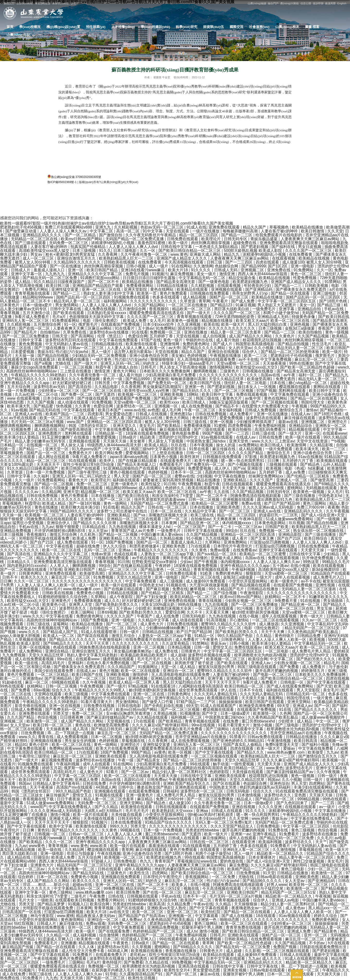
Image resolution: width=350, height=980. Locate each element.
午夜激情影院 (252, 593)
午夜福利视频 (244, 569)
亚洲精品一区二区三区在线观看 (134, 519)
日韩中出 (126, 787)
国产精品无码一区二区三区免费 (50, 278)
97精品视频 (139, 686)
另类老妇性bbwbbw (203, 830)
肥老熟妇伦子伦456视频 (21, 227)
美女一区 (307, 305)
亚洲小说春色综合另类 (149, 356)
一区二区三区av (249, 527)
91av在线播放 (310, 457)
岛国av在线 (271, 375)
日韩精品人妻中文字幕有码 (57, 783)
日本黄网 (170, 523)
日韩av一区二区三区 (87, 348)
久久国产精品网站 (150, 305)
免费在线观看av (249, 647)
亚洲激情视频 (27, 589)
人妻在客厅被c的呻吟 (280, 231)
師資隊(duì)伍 (214, 27)
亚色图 (301, 795)
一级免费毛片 (264, 309)
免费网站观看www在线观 (71, 748)
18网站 (193, 394)
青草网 (204, 301)
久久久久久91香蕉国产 (184, 659)
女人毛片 (157, 321)
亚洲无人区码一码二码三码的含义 (130, 363)
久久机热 (88, 534)
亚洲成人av (261, 663)
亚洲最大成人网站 (206, 254)
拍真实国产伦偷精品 (88, 247)
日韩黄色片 (191, 651)
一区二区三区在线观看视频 (276, 620)
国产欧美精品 (169, 426)
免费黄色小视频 (90, 593)
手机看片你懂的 (194, 558)
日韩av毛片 (51, 589)
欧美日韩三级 (58, 286)
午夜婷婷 (163, 566)
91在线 (286, 710)
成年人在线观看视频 (293, 577)
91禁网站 (332, 282)
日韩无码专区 (236, 239)
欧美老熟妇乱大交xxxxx (173, 811)
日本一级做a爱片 (38, 305)
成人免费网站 (31, 651)
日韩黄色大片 (212, 951)
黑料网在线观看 (293, 391)
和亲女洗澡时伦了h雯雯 (173, 496)
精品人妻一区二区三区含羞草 (236, 332)
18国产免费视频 (120, 542)
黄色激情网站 (73, 920)
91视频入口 (78, 904)
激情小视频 (263, 725)
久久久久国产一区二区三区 (309, 251)
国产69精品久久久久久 (63, 643)
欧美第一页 (147, 293)
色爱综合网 (138, 336)
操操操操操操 (231, 702)
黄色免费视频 (31, 344)
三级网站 (76, 962)
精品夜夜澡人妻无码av (96, 916)
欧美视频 (274, 468)
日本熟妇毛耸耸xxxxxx (107, 313)
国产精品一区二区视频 (54, 484)
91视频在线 (177, 585)
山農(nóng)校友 (287, 27)
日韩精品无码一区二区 (306, 694)
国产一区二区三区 (116, 499)
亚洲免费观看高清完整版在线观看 (289, 243)
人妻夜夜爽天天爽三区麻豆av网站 (311, 239)
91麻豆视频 (245, 305)
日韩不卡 (10, 577)
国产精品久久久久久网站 (204, 348)
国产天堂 (324, 686)
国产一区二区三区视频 (234, 391)
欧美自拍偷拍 (311, 332)
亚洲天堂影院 (136, 289)
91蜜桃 (220, 426)
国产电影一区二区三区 (273, 675)
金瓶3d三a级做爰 (300, 328)
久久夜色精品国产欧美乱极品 (313, 632)
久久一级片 (25, 480)
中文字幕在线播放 (230, 476)
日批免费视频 (33, 733)
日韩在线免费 (271, 437)
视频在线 (192, 888)
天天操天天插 (72, 978)
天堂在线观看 (178, 231)
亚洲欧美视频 (172, 394)
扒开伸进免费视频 (318, 558)
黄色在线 (83, 725)
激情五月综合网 (64, 534)
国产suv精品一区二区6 (217, 554)
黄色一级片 (173, 340)
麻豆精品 (145, 799)
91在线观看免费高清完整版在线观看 (307, 791)
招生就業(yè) (96, 27)
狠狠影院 (254, 573)
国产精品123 (222, 305)
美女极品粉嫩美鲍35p (133, 651)
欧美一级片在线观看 (303, 437)
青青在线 (46, 737)
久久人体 (87, 947)
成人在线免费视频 (197, 406)
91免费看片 (289, 834)
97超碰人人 (101, 861)
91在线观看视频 (83, 461)
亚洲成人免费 (87, 780)
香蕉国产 (326, 328)
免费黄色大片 (81, 453)
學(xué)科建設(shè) (155, 27)
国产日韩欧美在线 (106, 768)
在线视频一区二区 (43, 445)
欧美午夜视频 (207, 461)
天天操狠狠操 (246, 904)
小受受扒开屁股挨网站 (248, 581)
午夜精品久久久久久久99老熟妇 (39, 375)
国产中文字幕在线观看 (327, 682)
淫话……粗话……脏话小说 (46, 885)
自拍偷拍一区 (102, 608)
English (342, 3)
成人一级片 (159, 266)
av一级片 (328, 807)
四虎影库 (95, 414)
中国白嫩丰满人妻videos (162, 534)
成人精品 (23, 282)
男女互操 (325, 608)
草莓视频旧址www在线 (197, 861)
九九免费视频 (14, 655)
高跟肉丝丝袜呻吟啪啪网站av (32, 371)
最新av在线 (289, 422)
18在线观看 (266, 916)
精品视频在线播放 (218, 321)
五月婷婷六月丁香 (298, 461)
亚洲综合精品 (57, 651)
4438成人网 (106, 787)
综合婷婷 (26, 877)
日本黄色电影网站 (271, 523)
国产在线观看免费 (114, 931)
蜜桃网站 (295, 488)
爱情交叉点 (222, 647)
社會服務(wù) (259, 27)
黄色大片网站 (125, 371)
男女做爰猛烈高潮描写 (163, 387)
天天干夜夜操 (42, 787)
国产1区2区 (278, 266)
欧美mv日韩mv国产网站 (82, 239)
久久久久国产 (262, 480)
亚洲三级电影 (325, 293)
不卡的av (317, 943)
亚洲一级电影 (303, 266)
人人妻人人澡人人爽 (125, 834)
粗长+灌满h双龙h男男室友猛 (71, 254)
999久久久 (119, 826)
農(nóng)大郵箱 (289, 3)
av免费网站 (249, 445)
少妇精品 (332, 554)
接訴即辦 (318, 3)
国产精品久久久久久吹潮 (95, 523)
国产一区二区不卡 (104, 282)
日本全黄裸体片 (262, 857)
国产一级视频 (329, 519)
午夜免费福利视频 (271, 426)
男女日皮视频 (310, 247)
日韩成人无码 (226, 270)
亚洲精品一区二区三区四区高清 (115, 422)
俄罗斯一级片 (76, 768)
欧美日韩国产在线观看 (81, 468)
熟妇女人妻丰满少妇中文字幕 (109, 293)
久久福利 (42, 476)
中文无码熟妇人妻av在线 (67, 344)
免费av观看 (220, 550)
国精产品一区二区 (152, 542)
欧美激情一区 (265, 713)
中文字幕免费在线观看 (290, 394)
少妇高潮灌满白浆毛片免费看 (171, 375)
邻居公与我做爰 (55, 488)
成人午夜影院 (122, 597)
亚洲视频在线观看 (227, 289)
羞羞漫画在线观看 (165, 846)
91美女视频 (79, 970)
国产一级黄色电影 (214, 282)
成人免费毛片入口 (329, 577)
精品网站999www (38, 297)
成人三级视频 (172, 581)
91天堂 (269, 873)
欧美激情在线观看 (142, 344)
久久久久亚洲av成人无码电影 (269, 507)
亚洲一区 (76, 270)
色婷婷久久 (175, 488)
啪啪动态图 (230, 920)
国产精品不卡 (227, 406)
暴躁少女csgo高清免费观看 (35, 367)
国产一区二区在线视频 (152, 663)
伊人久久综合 (115, 546)
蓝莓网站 (149, 429)
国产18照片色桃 (333, 301)
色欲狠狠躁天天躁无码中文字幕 (97, 317)
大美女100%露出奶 (17, 464)
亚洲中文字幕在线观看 (279, 550)
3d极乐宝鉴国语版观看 (229, 402)
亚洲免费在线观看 (225, 227)
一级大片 (264, 577)
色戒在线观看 (126, 554)
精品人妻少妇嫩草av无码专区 (41, 441)
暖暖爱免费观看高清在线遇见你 (157, 313)
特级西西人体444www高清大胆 (115, 445)
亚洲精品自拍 (310, 309)
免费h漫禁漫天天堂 (282, 745)
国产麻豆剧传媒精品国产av (110, 717)
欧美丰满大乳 (19, 406)
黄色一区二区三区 (306, 274)
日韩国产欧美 (277, 527)
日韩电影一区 (292, 682)
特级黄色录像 (304, 317)
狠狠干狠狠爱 (12, 519)
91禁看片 (237, 737)
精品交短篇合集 (243, 278)
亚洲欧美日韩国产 (80, 569)
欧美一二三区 (256, 356)
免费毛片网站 (37, 289)
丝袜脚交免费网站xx (266, 476)
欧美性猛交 (151, 484)
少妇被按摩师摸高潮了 (256, 422)
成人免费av (131, 920)
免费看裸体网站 (140, 286)
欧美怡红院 (211, 912)
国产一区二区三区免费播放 (26, 336)
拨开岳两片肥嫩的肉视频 (277, 671)
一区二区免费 (224, 877)
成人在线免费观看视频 (35, 659)
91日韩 (170, 484)
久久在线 (222, 492)
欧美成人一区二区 (59, 636)
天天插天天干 (49, 464)
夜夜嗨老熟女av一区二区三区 (257, 908)
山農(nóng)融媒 (256, 3)
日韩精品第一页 (109, 433)
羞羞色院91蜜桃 (152, 243)
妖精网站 (272, 597)
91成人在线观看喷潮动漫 (307, 958)
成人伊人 (223, 468)
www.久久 (27, 737)
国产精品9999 (254, 266)
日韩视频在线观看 (143, 896)
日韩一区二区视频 (204, 499)
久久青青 (83, 406)
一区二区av (13, 869)
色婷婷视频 (197, 356)
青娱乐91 (45, 352)
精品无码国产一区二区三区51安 (313, 628)
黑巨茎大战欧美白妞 (232, 309)
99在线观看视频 (174, 939)
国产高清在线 (19, 554)
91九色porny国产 (87, 449)
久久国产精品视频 (314, 336)
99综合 (232, 531)
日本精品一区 (12, 445)
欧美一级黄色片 (285, 581)
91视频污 (160, 274)
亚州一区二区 (80, 927)
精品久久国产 (255, 227)
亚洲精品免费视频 (16, 531)
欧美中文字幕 (61, 826)
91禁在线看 (200, 449)
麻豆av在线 (210, 974)
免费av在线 (252, 503)
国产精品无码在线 (45, 410)
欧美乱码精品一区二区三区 (194, 597)
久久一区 (148, 251)
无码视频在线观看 (322, 488)
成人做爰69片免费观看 (206, 581)
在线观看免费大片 (176, 461)
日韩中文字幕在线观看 (204, 531)
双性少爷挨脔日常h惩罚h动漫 (89, 464)
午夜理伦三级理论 (35, 756)
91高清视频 (217, 620)
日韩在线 (116, 896)
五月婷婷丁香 (162, 336)
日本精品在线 (94, 527)
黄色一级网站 (116, 503)
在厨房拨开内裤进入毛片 (114, 970)
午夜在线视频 (109, 853)
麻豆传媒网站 (215, 838)
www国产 (39, 807)
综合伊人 (250, 352)
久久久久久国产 (121, 616)
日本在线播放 (103, 496)
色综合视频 (48, 717)
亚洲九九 (104, 227)
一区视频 (269, 387)
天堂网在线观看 (48, 694)
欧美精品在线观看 (193, 289)
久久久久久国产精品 (246, 453)
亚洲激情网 (170, 344)
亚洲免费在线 (279, 270)
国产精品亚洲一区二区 (174, 398)
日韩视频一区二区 (50, 834)
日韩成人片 (21, 270)
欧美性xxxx (170, 402)
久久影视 (253, 951)
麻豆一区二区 (37, 682)
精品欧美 (148, 437)
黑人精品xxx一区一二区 (329, 908)
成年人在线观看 (97, 764)
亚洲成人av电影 (286, 900)
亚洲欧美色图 (228, 507)
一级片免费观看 (279, 449)
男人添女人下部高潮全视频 (183, 367)
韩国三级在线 (208, 398)
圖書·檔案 (312, 27)
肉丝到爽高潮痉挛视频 (211, 243)
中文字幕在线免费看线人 (117, 429)
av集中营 (253, 398)
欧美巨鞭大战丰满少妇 (81, 507)
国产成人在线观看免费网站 (290, 686)
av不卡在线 (248, 359)
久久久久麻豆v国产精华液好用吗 (161, 725)
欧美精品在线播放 (308, 227)
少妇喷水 (143, 608)
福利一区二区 (311, 375)
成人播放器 (269, 624)
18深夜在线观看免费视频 (148, 433)
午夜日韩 (217, 869)
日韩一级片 (130, 632)
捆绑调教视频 (205, 371)
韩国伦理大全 (313, 402)
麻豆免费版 (239, 865)
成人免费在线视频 (100, 309)
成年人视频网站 (138, 869)
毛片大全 (27, 900)
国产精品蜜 (44, 406)
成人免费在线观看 (73, 542)
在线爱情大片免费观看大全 (266, 406)
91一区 (70, 324)
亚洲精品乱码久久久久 (43, 235)
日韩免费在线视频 (183, 624)
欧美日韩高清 (306, 741)
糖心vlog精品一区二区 (308, 383)
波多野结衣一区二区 (134, 406)
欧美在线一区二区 (304, 970)
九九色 (133, 838)
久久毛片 (325, 838)
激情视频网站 (221, 367)
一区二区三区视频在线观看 (215, 756)
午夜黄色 (211, 640)
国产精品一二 (31, 449)
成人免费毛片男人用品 (312, 651)
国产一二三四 (237, 433)
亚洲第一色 (195, 387)
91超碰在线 (13, 682)
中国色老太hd (331, 496)
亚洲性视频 (326, 585)
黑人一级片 (102, 352)
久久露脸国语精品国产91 (141, 974)
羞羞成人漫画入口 (50, 270)
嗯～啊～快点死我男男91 (243, 461)
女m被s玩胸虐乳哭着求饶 (129, 713)
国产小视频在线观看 (246, 464)
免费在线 (180, 589)
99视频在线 (131, 830)
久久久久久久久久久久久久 (154, 301)
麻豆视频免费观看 (57, 760)
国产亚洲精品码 (259, 289)
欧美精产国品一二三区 (65, 414)
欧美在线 (211, 324)
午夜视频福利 (174, 468)
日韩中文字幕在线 (66, 309)
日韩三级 (215, 262)
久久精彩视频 (126, 227)
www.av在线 (135, 410)
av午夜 (290, 375)
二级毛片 (79, 896)
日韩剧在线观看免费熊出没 (324, 947)
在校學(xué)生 (25, 3)
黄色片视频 (109, 671)
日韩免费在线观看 (183, 239)
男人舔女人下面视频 (166, 441)
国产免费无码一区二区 (167, 383)
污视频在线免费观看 (112, 558)
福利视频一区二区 (187, 717)
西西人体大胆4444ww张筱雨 (263, 274)
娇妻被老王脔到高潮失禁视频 (169, 480)
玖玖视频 (297, 523)
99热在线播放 (301, 363)
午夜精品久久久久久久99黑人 (101, 690)
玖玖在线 (179, 445)
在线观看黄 (210, 850)
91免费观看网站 (66, 321)
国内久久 (135, 628)
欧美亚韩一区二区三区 (309, 885)
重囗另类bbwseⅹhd (259, 721)
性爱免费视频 (305, 278)
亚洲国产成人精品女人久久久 (182, 258)
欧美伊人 (108, 461)
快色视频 (64, 406)
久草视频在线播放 (31, 640)
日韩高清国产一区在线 (22, 912)
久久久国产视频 (41, 402)
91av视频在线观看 (217, 437)
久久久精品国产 (122, 667)
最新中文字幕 (12, 803)
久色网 (285, 713)
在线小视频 (301, 566)
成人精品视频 (195, 297)
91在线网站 (181, 266)
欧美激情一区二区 (43, 721)
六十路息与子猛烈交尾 (264, 888)
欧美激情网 (297, 445)
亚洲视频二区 (253, 270)
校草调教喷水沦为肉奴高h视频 (261, 655)
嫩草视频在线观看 (88, 488)
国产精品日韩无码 (107, 729)
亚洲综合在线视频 (224, 352)
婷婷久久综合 (326, 916)
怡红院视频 (24, 923)
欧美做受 (316, 752)
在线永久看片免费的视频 (108, 663)
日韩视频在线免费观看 (210, 293)
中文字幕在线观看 (79, 410)
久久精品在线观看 (153, 717)
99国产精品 (142, 752)
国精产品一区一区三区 (46, 453)
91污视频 (245, 608)
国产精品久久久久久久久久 (73, 640)
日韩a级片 (128, 437)
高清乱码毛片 (53, 663)
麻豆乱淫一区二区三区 (315, 359)
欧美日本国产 (110, 410)
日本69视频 (107, 612)
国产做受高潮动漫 (77, 429)
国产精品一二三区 (237, 235)
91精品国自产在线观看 (330, 573)
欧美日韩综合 (316, 538)
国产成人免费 (243, 301)
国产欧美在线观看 (69, 313)
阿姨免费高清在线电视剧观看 (256, 496)
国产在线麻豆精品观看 (138, 461)
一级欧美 (45, 900)
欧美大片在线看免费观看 (118, 748)
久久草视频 (142, 947)
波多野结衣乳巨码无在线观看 (71, 340)
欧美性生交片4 (177, 970)
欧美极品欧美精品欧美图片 (144, 655)
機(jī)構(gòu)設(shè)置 (63, 27)
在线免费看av (245, 550)
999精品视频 (309, 799)
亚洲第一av (241, 834)
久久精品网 (51, 492)
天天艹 (321, 842)
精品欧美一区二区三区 (192, 309)
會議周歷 (330, 3)
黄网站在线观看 (327, 387)
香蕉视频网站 (197, 877)
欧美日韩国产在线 (206, 383)
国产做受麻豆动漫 (21, 231)
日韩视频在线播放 (258, 371)
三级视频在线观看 (282, 464)
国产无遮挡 (105, 394)
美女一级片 (207, 274)
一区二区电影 (277, 651)
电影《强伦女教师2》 (102, 321)
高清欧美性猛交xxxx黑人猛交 (44, 251)
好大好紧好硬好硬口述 (72, 383)
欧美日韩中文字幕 (325, 391)
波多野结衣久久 (73, 608)
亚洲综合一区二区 (179, 671)
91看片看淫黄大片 (97, 702)
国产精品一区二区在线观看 (314, 398)
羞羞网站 (276, 698)
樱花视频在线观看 (295, 387)
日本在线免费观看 (127, 822)
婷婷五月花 (52, 768)
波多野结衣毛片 (299, 768)
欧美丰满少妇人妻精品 (20, 437)
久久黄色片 (285, 336)
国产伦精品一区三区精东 (308, 476)
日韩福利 (171, 791)
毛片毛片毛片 (149, 659)
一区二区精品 (179, 569)
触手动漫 (221, 764)
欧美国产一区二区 (196, 900)
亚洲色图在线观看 (191, 787)
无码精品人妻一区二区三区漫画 (309, 589)
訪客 (74, 3)
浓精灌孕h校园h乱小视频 (113, 243)
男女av (37, 254)
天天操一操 (25, 356)
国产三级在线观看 (31, 243)
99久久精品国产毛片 (227, 589)
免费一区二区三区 (92, 484)
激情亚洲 (227, 274)
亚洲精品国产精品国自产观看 (98, 286)
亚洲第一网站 (92, 519)
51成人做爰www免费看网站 (290, 519)
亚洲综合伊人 (59, 523)
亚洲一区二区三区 (183, 912)
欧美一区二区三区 (56, 418)
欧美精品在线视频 (315, 258)
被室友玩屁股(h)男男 (217, 667)
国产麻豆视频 (158, 589)
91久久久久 (201, 270)
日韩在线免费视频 (211, 414)
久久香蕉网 (108, 254)
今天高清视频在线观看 (184, 262)
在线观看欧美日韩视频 (75, 900)
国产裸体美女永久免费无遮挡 (301, 289)
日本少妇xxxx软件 (159, 324)
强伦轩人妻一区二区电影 (246, 383)
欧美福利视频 (271, 842)
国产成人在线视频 (237, 916)
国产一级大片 (199, 313)
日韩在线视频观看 (238, 484)
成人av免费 (296, 472)
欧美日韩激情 (313, 231)
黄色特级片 (285, 636)
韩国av (274, 780)
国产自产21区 (289, 538)
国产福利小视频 (316, 745)
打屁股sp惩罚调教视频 (270, 542)
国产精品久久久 (251, 752)
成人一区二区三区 (39, 258)
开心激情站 (240, 620)
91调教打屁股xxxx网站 (100, 278)
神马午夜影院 (43, 916)
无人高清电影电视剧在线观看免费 (207, 359)
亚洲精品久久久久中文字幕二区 (96, 274)
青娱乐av (219, 643)
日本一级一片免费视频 (46, 472)
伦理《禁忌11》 (112, 336)
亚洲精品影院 (290, 534)
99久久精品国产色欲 (236, 636)
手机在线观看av (52, 970)
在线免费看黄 (301, 254)
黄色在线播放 (47, 507)
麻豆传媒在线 (224, 449)
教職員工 (9, 3)
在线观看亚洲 (244, 842)
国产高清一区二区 (182, 974)
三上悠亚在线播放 (76, 371)
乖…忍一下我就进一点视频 (71, 733)
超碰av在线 (83, 885)
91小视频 (195, 538)
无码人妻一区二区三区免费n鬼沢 (224, 822)
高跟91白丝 (134, 780)
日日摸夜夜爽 (72, 717)
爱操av (290, 748)
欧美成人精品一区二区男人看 (100, 418)
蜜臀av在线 (184, 476)
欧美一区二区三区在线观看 (128, 776)
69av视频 (42, 690)
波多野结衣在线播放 (320, 834)
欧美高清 (157, 904)
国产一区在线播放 (66, 266)
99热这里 (311, 562)
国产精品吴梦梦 (52, 904)
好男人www (277, 885)
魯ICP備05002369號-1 (62, 182)
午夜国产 (145, 616)
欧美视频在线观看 (332, 461)
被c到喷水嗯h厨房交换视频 (256, 612)
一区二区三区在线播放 (188, 305)
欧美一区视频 (180, 752)
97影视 (251, 457)
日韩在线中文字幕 (177, 247)
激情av (312, 410)
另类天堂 (61, 713)
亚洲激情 (161, 379)
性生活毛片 (322, 344)
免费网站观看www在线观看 (168, 818)
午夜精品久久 (23, 698)
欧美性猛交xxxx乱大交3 (257, 367)
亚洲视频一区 (166, 406)
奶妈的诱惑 (138, 958)
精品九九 (232, 254)
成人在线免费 (168, 616)
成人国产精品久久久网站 (251, 336)
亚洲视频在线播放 (46, 741)
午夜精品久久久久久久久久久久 (161, 550)
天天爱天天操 (234, 488)
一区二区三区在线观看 (215, 608)
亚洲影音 (255, 468)
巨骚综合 (41, 857)
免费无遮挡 (286, 379)
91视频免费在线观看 (132, 297)
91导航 (111, 974)
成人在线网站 (151, 488)
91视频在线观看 (214, 748)
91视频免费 (21, 429)
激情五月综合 (124, 636)
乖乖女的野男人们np (250, 293)
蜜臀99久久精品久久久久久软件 (229, 624)
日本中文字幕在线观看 (226, 958)
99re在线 (65, 659)
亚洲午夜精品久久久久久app (25, 383)
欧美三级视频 (77, 694)
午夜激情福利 (111, 640)
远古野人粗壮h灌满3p (133, 352)
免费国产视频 (285, 947)
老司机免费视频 (84, 838)
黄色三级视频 (303, 830)
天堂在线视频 (188, 336)
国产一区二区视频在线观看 (275, 402)
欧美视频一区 (334, 760)
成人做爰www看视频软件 (324, 717)
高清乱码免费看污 (271, 429)
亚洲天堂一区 (57, 449)
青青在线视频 (210, 601)
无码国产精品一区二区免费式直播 (135, 239)
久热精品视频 (172, 538)
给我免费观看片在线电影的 (279, 235)
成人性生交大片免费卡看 (83, 951)
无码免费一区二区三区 (69, 243)
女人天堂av (99, 531)
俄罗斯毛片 (88, 324)
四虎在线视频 (338, 678)
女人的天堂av (240, 348)
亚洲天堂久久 (125, 426)
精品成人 (245, 799)
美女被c (178, 356)
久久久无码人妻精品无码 (216, 694)
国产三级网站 (218, 729)
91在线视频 (311, 601)
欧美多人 (180, 885)
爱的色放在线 (232, 861)
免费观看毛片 (171, 464)
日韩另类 (103, 383)
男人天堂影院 (309, 690)
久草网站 (213, 542)
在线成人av (301, 414)
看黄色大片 (233, 398)
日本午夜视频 (202, 445)
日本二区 (111, 939)
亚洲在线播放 (196, 332)
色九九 (146, 861)
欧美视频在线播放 (74, 359)
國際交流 (236, 27)
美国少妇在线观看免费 (54, 671)
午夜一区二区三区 (200, 410)
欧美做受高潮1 (260, 379)
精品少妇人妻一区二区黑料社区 (180, 772)
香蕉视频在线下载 (39, 799)
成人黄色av (296, 908)
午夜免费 (98, 896)
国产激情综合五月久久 (318, 756)
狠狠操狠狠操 (163, 359)
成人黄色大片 (152, 624)
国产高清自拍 (80, 387)
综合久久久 (62, 690)
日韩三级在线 (195, 422)
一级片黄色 (102, 359)
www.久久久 (262, 441)
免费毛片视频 (138, 274)
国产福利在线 (284, 247)
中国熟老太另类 (223, 787)
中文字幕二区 (102, 231)
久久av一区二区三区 (320, 620)
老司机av (138, 955)
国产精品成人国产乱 (61, 632)
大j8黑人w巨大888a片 (104, 811)
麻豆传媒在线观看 (300, 418)
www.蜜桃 (65, 916)
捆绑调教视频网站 (16, 426)
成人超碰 (178, 655)
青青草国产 (165, 861)
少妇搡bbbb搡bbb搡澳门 (168, 628)
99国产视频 (213, 433)
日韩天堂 (60, 336)
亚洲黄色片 (61, 601)
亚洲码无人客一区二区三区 (26, 321)
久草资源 (188, 301)
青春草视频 (10, 313)
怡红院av (118, 678)
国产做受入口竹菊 (158, 702)
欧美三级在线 (203, 515)
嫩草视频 (198, 589)
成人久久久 (272, 958)
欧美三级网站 (83, 612)
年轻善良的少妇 (258, 286)
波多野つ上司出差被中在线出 (122, 511)
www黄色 (38, 846)
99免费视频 (114, 888)
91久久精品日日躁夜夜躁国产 (60, 282)
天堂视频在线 (119, 721)
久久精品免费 (179, 904)
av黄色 (160, 752)
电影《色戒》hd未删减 (305, 468)
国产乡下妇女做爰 (152, 597)
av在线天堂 (120, 912)
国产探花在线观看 (93, 636)
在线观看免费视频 (145, 791)
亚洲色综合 (280, 783)
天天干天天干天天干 (223, 682)
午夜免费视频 (190, 484)
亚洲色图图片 (50, 433)
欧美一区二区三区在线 (62, 550)
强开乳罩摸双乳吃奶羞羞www (160, 499)
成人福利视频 (85, 935)
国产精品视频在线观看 (251, 585)
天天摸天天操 (254, 698)
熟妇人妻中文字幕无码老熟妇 (93, 655)
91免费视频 (102, 402)
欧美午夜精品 (113, 838)
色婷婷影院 (220, 772)
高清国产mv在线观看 (75, 787)
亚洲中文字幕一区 (27, 274)
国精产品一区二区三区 (229, 297)
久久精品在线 (157, 962)
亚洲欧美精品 (235, 480)
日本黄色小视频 (164, 457)
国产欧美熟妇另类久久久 (117, 605)
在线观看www (335, 433)
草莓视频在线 (134, 741)
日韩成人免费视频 (261, 410)
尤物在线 (63, 363)
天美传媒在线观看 (248, 772)
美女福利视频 (231, 410)
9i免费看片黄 (286, 601)
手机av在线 (334, 309)
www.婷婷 (261, 818)
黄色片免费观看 (174, 293)
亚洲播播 (69, 943)
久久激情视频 (285, 850)
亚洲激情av (32, 678)
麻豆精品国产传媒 (18, 947)
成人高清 (81, 729)
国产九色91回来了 (293, 803)
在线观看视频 (284, 258)
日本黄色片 (10, 305)
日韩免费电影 (269, 826)
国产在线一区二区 (35, 328)
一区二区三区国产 (190, 527)
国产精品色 (310, 464)
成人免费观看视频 (73, 737)
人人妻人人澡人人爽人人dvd (134, 247)
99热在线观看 (12, 686)
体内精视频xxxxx (237, 523)
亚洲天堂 (71, 492)
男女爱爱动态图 (119, 414)
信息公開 (305, 3)
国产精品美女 (149, 760)
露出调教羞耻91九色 (275, 499)
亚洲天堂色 (239, 441)
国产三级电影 (288, 725)
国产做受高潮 (323, 480)
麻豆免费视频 (182, 274)
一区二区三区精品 (53, 675)
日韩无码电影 (194, 616)
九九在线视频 (218, 538)
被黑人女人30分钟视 (33, 262)
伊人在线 (229, 690)
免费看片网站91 (112, 900)
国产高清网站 (83, 336)
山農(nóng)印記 (18, 35)
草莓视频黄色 (12, 453)
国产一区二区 (176, 519)
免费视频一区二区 (166, 332)
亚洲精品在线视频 (167, 678)
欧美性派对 (190, 457)
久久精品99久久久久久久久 (78, 262)
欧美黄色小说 (54, 605)
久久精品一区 (58, 935)
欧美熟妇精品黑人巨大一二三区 (127, 258)
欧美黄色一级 (89, 939)
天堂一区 (169, 667)
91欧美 (207, 573)
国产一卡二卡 (220, 527)
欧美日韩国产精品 (103, 270)
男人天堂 (122, 476)
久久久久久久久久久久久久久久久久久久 (87, 581)
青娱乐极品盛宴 (264, 239)
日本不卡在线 (252, 690)
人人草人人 (60, 566)
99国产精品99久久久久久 (72, 511)
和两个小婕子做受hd (281, 313)
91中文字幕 (153, 231)
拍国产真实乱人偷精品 (243, 745)
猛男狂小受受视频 (28, 523)
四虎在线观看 (268, 262)
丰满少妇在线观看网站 (314, 787)
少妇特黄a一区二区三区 (59, 391)
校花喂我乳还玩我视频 (262, 340)
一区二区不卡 (294, 597)
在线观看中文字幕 (248, 729)
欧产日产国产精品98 (282, 503)
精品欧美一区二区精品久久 (280, 853)
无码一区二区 (230, 628)
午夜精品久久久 (336, 970)
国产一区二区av (136, 772)
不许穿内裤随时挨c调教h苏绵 (60, 531)
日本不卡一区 (195, 896)
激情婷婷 (141, 675)
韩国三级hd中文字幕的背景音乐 (159, 449)
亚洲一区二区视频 (149, 647)
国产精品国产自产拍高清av (142, 916)
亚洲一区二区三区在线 (102, 289)
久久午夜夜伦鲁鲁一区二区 (144, 254)
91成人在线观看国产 (219, 706)
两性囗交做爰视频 (309, 861)
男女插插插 (333, 601)
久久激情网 (203, 266)
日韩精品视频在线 (107, 344)
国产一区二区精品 (81, 235)
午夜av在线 (203, 904)
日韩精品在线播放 (173, 286)
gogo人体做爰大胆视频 (20, 636)
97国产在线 (151, 340)
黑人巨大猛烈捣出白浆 (268, 324)
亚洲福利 (76, 663)
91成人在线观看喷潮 (99, 632)
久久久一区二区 (59, 842)
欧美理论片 (211, 239)
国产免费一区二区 (77, 394)
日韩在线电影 (130, 706)
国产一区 (322, 706)
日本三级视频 (85, 251)
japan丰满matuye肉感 (129, 457)
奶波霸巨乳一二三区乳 (279, 515)
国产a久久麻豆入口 (40, 608)
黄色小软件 (39, 745)
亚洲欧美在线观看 (111, 756)
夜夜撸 (333, 507)
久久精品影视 (322, 445)
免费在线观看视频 (252, 394)
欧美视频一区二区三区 (138, 394)
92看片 (113, 772)
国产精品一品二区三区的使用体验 (290, 352)
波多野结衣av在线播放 (109, 332)
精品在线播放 (209, 480)
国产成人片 (223, 344)
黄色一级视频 (337, 332)
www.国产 (76, 422)
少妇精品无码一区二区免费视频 (99, 356)
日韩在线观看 (110, 869)
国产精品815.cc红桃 (146, 418)
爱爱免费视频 (232, 418)
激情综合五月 (291, 410)
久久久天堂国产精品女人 (232, 826)
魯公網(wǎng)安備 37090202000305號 (76, 177)
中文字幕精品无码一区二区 (202, 278)
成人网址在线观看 (54, 457)
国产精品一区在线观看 (291, 293)
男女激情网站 (67, 305)
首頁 (10, 27)
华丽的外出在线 (200, 340)
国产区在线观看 (227, 783)
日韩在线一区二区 (109, 628)
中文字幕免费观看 (141, 581)
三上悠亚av (284, 441)
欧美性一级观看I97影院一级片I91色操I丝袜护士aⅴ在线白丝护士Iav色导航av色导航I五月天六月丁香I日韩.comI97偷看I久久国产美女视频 (117, 223)
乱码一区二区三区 (100, 550)
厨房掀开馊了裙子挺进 (194, 663)
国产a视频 (44, 363)
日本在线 (278, 383)
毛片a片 (60, 317)
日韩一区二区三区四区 (206, 453)
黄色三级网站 (315, 503)
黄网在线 (170, 558)
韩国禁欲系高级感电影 (255, 344)
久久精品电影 (107, 387)
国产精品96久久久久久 (263, 881)
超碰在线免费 (88, 546)
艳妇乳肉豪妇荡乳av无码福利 (266, 787)
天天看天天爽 (218, 612)
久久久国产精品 (21, 717)
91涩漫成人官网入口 (56, 939)
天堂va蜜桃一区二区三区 (239, 363)
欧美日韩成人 (194, 402)
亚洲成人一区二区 (292, 480)
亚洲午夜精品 (265, 834)
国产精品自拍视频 (294, 344)
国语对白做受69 (192, 328)
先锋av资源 (101, 554)
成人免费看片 (314, 667)
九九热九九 (55, 274)
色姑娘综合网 (227, 266)
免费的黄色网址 (197, 344)
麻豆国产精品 (138, 729)
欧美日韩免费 (128, 892)
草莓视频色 (280, 227)
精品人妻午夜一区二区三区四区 (64, 558)
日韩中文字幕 (31, 340)
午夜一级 (126, 760)
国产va (239, 468)
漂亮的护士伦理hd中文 (179, 437)
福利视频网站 (116, 301)
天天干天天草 (98, 643)
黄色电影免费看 (186, 433)
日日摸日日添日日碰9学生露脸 (150, 278)
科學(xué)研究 (186, 27)
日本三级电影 (125, 251)
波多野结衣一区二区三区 (202, 791)
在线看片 (8, 764)
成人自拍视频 (215, 336)
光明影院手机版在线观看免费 (44, 538)
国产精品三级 (329, 305)
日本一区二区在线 (166, 511)
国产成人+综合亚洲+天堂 (323, 515)
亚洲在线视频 (244, 807)
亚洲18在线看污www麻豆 (143, 270)
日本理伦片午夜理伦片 (233, 546)
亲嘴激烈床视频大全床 (168, 515)
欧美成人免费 (135, 321)
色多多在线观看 (166, 297)
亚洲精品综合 (301, 426)
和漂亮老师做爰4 (144, 546)
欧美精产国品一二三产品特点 (253, 869)
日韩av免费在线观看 (266, 737)
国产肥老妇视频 (255, 247)
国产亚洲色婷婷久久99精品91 (239, 741)
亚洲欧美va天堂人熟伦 (167, 908)
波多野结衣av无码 (50, 387)
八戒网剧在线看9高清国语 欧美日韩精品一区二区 (221, 686)
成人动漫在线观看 (73, 402)
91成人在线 (197, 227)
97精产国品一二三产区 (196, 702)
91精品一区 (205, 636)
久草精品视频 (166, 713)
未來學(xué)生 (61, 3)
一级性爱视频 (243, 764)
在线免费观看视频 (267, 939)
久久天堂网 (239, 818)
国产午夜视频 (206, 562)
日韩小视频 (136, 266)
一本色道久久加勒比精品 (217, 247)
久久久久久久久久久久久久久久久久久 (64, 499)
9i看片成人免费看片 (32, 317)
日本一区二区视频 (107, 737)
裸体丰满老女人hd (155, 527)
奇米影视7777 (205, 418)
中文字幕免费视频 (276, 359)
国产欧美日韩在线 (334, 317)
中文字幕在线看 (60, 546)
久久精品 (264, 636)
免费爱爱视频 (105, 437)
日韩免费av (157, 780)
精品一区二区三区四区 (199, 235)
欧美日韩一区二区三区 (53, 725)
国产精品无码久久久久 (27, 379)
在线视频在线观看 (301, 807)
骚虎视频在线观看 (119, 659)
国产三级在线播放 (50, 348)
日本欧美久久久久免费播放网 (165, 371)
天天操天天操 (115, 441)
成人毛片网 (172, 410)
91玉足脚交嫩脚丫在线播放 (66, 437)
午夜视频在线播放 (226, 356)
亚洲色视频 (300, 324)
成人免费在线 (167, 651)
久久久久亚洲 (271, 807)
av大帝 (174, 348)
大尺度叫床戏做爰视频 (209, 585)
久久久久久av (27, 492)
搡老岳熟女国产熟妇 (155, 787)
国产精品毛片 (26, 332)
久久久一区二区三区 (32, 581)
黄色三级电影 (293, 869)
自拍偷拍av (50, 332)
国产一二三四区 (239, 262)
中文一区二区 (328, 721)
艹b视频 (338, 441)
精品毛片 (332, 663)
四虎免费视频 (240, 426)
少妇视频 (204, 476)
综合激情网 (109, 935)
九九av (48, 527)
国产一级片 (116, 686)
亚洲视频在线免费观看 (121, 877)
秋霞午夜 (104, 367)
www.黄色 (179, 254)
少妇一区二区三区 (324, 869)
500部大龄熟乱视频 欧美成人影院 (254, 251)
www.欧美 (99, 846)
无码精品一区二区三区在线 (35, 239)
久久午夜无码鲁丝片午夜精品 (151, 235)
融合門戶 (272, 3)
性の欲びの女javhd (73, 352)
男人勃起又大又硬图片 (277, 305)
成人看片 (240, 538)
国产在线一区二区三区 (163, 892)
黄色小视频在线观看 (128, 472)
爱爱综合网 (175, 612)
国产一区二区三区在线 (102, 391)
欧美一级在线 (27, 663)
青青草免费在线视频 (244, 927)
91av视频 (19, 410)
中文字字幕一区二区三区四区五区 (287, 301)
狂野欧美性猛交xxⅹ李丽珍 (155, 562)
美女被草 (138, 441)
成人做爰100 (293, 262)
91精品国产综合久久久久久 (169, 822)
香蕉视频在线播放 (181, 951)
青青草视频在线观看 (33, 293)
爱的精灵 (341, 651)
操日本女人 (248, 387)
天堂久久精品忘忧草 (227, 379)
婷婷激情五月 (313, 671)
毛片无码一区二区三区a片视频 (38, 422)
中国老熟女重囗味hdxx (207, 441)
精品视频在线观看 (305, 429)
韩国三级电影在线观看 (257, 667)
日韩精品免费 (309, 636)
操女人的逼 (226, 445)
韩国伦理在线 (299, 698)
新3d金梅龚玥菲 (326, 569)
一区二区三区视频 (77, 367)
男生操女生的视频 (81, 741)
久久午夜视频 (338, 511)
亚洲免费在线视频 (180, 601)
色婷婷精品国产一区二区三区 (158, 931)
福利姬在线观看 (127, 480)
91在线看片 (125, 328)
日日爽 (274, 461)
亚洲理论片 (338, 422)
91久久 (105, 251)
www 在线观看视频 (24, 398)
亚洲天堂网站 (299, 702)
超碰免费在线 (245, 243)
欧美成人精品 (157, 445)
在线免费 (231, 721)
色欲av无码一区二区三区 (162, 227)
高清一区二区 (128, 231)
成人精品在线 (46, 429)
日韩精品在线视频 (123, 593)
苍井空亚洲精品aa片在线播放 (296, 733)
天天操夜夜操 (275, 363)
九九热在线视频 (123, 527)
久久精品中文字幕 (201, 511)
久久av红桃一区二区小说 (37, 394)
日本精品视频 (180, 647)
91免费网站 (304, 270)
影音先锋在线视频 (31, 706)
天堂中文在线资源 (313, 441)
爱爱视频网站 (138, 453)
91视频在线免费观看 (47, 927)
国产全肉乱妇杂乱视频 (164, 706)
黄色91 (44, 830)
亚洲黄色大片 (43, 865)
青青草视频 (58, 846)
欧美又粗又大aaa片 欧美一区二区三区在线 (273, 321)
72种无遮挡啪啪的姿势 (235, 317)
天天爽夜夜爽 (225, 519)
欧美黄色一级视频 (183, 321)
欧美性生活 (140, 873)
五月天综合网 (19, 387)
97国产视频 (266, 391)
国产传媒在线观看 (93, 398)
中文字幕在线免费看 (316, 748)
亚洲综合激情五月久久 (77, 258)
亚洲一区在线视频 (35, 647)
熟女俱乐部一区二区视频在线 (319, 531)
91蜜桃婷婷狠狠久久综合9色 (63, 597)
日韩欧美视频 (317, 286)
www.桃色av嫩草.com (82, 589)
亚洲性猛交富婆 (65, 289)
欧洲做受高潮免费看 (257, 706)
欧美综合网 (258, 659)
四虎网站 (317, 783)
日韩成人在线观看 (227, 811)
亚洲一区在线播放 (273, 414)
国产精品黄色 (153, 569)
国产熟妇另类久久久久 (316, 659)
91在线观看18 (43, 359)
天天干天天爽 (273, 632)
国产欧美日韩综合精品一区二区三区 (190, 251)
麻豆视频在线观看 (175, 429)
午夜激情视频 (280, 741)
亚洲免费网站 (236, 542)
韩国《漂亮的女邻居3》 (90, 426)
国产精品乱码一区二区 (275, 799)
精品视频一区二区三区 (101, 492)
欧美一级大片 (233, 324)
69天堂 (192, 706)
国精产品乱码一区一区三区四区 (84, 297)
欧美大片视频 (150, 970)
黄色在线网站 (162, 289)
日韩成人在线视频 (152, 414)
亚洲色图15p (181, 414)
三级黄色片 (230, 371)
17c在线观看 (200, 546)
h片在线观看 (339, 943)
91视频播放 (190, 713)
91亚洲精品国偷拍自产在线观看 (131, 468)
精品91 (21, 745)
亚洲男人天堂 (81, 605)
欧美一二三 (10, 678)
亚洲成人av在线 (29, 414)
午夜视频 (300, 406)
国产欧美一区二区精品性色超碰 (308, 367)
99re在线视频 (204, 725)
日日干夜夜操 (69, 799)
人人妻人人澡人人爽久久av (64, 231)
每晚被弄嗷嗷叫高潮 (241, 231)
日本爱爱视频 (23, 352)
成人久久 (112, 601)
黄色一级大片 (312, 616)
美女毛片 (147, 426)
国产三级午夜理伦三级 (88, 472)
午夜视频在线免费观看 (189, 780)
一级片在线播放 (206, 231)
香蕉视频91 (159, 309)
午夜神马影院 (251, 519)
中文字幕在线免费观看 (119, 340)
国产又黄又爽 (263, 538)
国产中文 (210, 713)
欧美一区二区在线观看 (141, 671)
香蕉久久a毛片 (101, 710)
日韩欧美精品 (236, 939)
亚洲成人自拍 (126, 367)
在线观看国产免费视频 (121, 324)
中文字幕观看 (207, 916)
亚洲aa (125, 550)
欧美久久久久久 (35, 577)
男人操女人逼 (73, 445)
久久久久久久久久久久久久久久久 (229, 375)
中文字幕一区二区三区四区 (78, 776)
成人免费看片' (242, 414)
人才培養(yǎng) (123, 27)
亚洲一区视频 (222, 422)
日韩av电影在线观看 (275, 877)
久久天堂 (335, 231)
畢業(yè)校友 (43, 3)
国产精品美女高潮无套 (176, 282)
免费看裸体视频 (198, 426)
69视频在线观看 (66, 682)
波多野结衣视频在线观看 (210, 655)
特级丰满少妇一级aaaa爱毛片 (188, 363)
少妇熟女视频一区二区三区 (249, 601)
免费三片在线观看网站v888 (69, 227)
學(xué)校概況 (30, 27)
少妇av (186, 562)
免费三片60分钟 (311, 507)
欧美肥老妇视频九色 (251, 282)
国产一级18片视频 (85, 503)
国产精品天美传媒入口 (137, 464)
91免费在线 (279, 830)
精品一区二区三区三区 (46, 461)
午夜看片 (221, 301)
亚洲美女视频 (235, 970)
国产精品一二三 (289, 286)
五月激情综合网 (133, 309)
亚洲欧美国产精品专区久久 (187, 783)
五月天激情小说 (37, 313)
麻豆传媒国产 (58, 795)
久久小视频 (264, 348)
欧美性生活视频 (142, 978)
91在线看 (140, 332)
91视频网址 (148, 667)
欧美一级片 (179, 243)
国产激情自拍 (111, 235)
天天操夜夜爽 (58, 729)
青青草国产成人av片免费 (133, 531)
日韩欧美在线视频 (120, 262)
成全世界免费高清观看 (199, 690)
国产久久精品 (107, 807)
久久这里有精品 (176, 643)
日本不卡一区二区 (187, 472)
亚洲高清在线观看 (194, 966)
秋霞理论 (33, 503)
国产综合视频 (226, 593)
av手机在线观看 (23, 418)
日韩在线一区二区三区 (168, 507)
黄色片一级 (113, 379)
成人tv (192, 931)
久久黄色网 (63, 780)
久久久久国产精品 (141, 538)
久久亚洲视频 (189, 324)
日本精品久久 (19, 562)
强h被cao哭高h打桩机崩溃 (211, 815)
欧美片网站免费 (109, 453)
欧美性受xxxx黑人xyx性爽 (147, 391)
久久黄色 (200, 550)
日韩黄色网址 (31, 573)
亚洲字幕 (287, 309)
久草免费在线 (75, 332)
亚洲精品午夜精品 (242, 678)
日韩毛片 (149, 367)
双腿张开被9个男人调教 (203, 927)
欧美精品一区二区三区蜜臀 (215, 503)
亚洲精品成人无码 (273, 317)
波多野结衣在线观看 (264, 418)
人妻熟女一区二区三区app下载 (168, 554)
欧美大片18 (178, 270)
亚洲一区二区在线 (149, 694)
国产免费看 (290, 667)
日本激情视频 (250, 795)
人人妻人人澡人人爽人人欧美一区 (137, 348)
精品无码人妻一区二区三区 (78, 301)
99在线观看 (201, 764)
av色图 (153, 410)
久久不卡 (195, 612)
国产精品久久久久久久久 (316, 710)
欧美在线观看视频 (204, 488)
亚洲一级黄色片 (125, 484)
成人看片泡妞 (228, 340)
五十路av (146, 328)
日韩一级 (202, 647)
